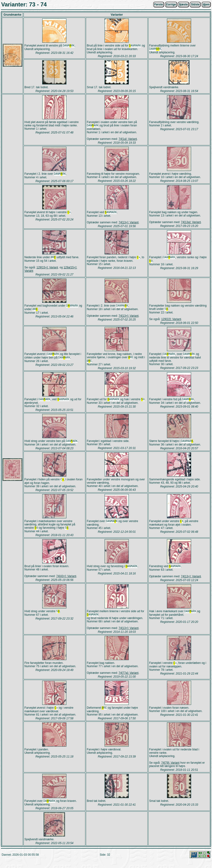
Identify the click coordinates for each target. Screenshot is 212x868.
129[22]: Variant (171, 322)
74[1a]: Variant (128, 140)
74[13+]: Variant (129, 224)
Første (159, 5)
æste (183, 5)
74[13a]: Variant (191, 224)
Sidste (195, 5)
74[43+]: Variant (66, 582)
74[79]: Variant (170, 770)
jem (206, 5)
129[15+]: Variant (47, 270)
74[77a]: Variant (129, 680)
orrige (171, 5)
